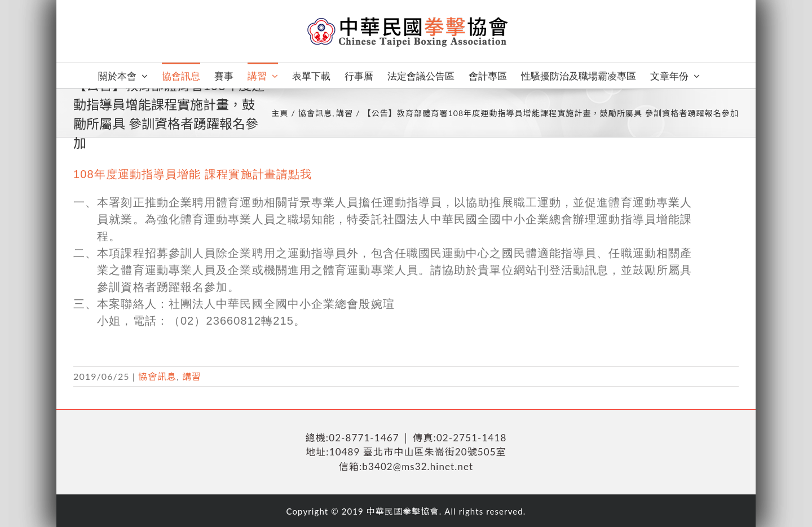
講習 (192, 376)
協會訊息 (157, 376)
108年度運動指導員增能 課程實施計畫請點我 (193, 174)
